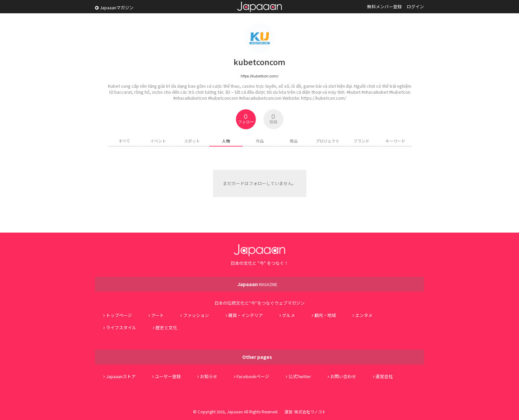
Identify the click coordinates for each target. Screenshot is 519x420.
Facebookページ (253, 376)
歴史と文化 (166, 327)
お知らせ (209, 376)
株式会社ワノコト (310, 412)
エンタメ (364, 315)
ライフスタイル (121, 327)
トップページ (119, 315)
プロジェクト (328, 141)
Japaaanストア (121, 376)
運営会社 (384, 376)
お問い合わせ (343, 376)
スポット (192, 141)
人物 (226, 141)
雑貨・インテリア (246, 315)
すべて (124, 141)
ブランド (362, 141)
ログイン (415, 6)
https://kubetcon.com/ (259, 76)
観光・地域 (325, 315)
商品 (294, 141)
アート (157, 315)
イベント (158, 141)
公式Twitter (300, 376)
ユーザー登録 (168, 376)
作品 (260, 141)
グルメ (289, 315)
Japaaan (259, 7)
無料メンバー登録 (384, 6)
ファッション (196, 315)
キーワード (395, 141)
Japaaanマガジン (114, 7)
